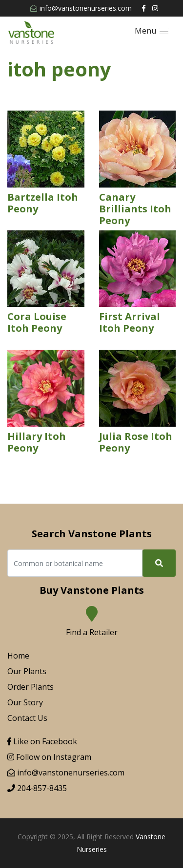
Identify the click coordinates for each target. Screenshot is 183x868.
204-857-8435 (37, 788)
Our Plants (27, 671)
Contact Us (27, 718)
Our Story (25, 702)
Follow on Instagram (49, 757)
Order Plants (30, 687)
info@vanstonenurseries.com (81, 8)
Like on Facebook (42, 741)
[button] (152, 31)
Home (18, 656)
